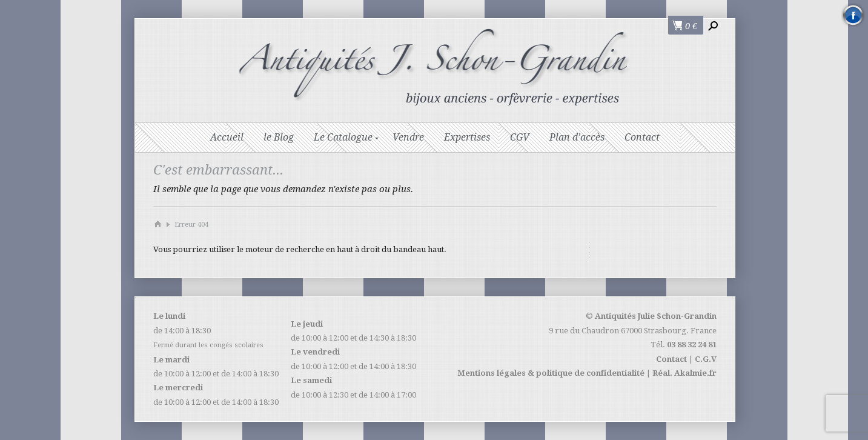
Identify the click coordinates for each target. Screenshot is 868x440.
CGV (520, 137)
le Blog (279, 137)
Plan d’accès (577, 137)
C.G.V (706, 359)
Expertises (467, 137)
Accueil (227, 137)
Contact (642, 137)
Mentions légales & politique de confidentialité (551, 373)
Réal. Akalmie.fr (684, 373)
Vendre (408, 137)
